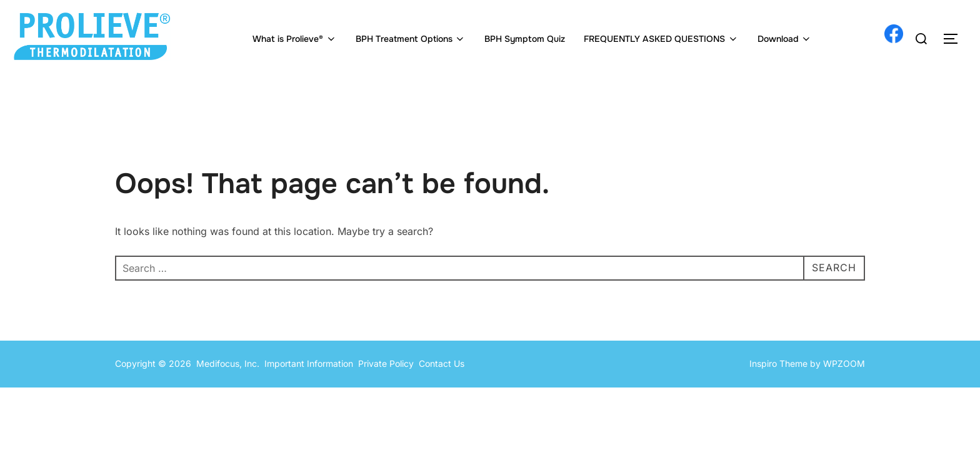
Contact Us (442, 363)
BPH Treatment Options (411, 39)
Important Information (309, 363)
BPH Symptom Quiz (525, 39)
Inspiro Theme (778, 363)
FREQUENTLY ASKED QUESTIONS (661, 39)
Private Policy (388, 363)
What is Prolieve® (295, 39)
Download (785, 39)
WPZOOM (844, 363)
